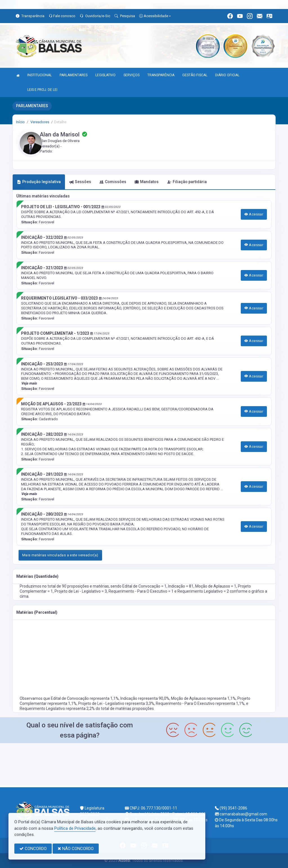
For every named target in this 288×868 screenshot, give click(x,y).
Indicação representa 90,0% (145, 698)
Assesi (124, 860)
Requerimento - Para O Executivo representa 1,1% (200, 703)
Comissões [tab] (113, 182)
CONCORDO (33, 849)
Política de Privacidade (75, 828)
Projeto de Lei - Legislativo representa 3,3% (116, 703)
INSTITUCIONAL (40, 75)
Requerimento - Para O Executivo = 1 (141, 591)
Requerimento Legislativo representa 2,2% (58, 709)
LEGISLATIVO (105, 75)
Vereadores (39, 122)
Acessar (254, 214)
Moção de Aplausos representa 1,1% (203, 698)
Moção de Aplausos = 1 (216, 586)
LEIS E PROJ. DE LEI (42, 90)
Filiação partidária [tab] (187, 182)
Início (20, 122)
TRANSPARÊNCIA (161, 75)
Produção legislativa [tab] (39, 182)
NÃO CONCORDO (76, 849)
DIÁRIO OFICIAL (227, 75)
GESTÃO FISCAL (195, 75)
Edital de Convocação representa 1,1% (85, 698)
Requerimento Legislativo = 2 (204, 591)
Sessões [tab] (80, 182)
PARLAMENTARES (74, 75)
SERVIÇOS (131, 75)
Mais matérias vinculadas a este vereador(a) (60, 555)
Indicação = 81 (181, 586)
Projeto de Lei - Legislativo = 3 (81, 591)
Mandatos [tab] (147, 182)
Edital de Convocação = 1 (144, 586)
